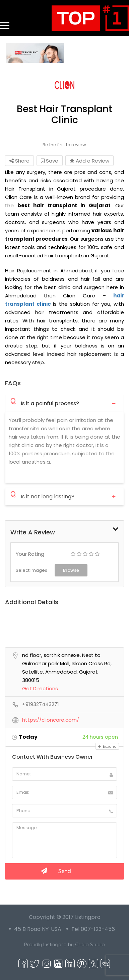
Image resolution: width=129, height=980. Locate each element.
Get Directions (40, 689)
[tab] (64, 403)
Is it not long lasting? (42, 496)
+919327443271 (41, 704)
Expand (107, 746)
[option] (35, 53)
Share (19, 161)
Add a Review (89, 161)
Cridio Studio (90, 944)
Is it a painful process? (45, 403)
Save (50, 161)
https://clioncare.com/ (51, 720)
